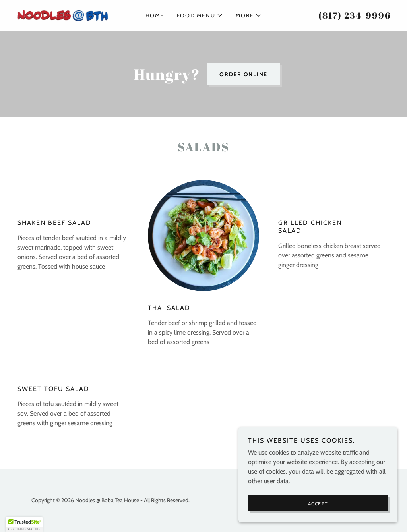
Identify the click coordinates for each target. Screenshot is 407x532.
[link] (63, 15)
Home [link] (155, 15)
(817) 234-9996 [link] (355, 15)
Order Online (243, 74)
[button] (200, 15)
